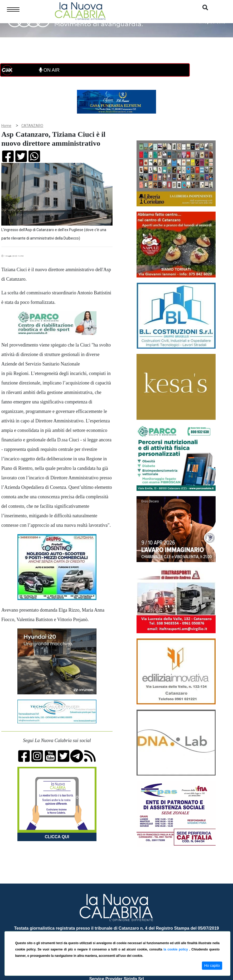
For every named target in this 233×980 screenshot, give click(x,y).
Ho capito (212, 966)
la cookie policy (176, 949)
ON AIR (49, 70)
